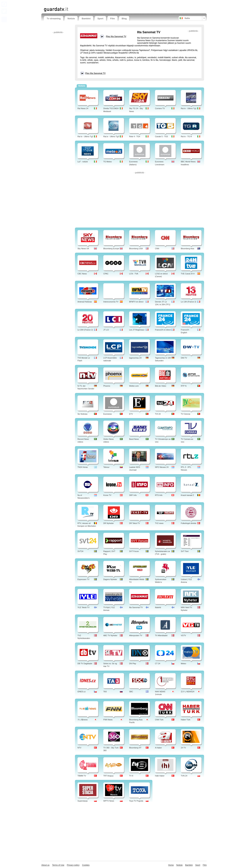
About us (45, 865)
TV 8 (131, 776)
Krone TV (107, 495)
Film (113, 19)
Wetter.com (134, 386)
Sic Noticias (82, 414)
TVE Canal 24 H (188, 274)
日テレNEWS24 (188, 692)
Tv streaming (54, 19)
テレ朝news (83, 720)
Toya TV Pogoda (136, 801)
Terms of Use (58, 865)
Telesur (106, 467)
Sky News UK (83, 249)
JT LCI (106, 330)
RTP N (184, 386)
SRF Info (133, 495)
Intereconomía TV (111, 302)
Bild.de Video (161, 386)
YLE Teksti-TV (84, 607)
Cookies (86, 865)
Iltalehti (158, 607)
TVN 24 (184, 776)
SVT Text (185, 551)
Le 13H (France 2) (188, 302)
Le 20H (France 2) (85, 330)
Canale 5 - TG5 (161, 136)
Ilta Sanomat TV (136, 607)
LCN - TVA (134, 274)
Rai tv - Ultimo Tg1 (189, 108)
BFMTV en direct (136, 302)
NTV (79, 748)
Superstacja (82, 801)
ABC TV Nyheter (110, 635)
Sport (100, 19)
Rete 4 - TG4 (135, 136)
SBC (131, 692)
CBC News (82, 274)
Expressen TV (83, 579)
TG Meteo (108, 162)
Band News (134, 439)
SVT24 (80, 551)
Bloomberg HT (135, 748)
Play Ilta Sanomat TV (95, 73)
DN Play (133, 664)
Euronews (108, 414)
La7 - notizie (83, 162)
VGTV (183, 635)
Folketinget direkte (189, 523)
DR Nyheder (109, 523)
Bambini (86, 19)
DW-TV (184, 358)
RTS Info (159, 495)
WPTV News (109, 801)
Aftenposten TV (136, 635)
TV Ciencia (185, 414)
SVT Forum (134, 551)
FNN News (108, 720)
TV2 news (159, 523)
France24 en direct (163, 330)
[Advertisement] (84, 3)
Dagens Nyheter (110, 579)
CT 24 (158, 664)
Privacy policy (73, 865)
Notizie (71, 19)
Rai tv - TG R (186, 136)
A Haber (158, 748)
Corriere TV (160, 108)
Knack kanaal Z (187, 495)
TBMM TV (82, 776)
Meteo (184, 664)
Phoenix (107, 386)
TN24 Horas (83, 467)
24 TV (183, 748)
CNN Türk (159, 720)
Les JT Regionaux (137, 330)
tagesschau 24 (135, 358)
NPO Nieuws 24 (162, 467)
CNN (157, 249)
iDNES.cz (82, 692)
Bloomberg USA (136, 249)
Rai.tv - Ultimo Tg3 (111, 136)
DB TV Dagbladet (85, 664)
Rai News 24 (83, 108)
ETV (131, 414)
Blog (124, 19)
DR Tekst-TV (135, 523)
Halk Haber (160, 776)
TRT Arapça (108, 776)
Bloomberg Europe (111, 249)
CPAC (106, 274)
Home (171, 865)
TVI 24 (158, 414)
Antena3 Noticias (85, 302)
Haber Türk (186, 720)
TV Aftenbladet (161, 635)
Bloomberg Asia (187, 249)
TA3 (105, 692)
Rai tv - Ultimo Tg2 (85, 136)
